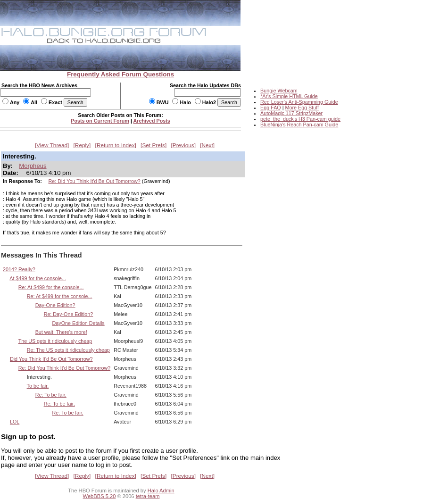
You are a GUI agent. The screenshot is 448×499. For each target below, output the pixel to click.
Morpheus (33, 166)
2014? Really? (19, 269)
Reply (82, 145)
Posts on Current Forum (100, 121)
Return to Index (116, 145)
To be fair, (38, 386)
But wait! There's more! (61, 332)
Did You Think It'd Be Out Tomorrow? (51, 359)
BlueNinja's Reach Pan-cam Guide (299, 125)
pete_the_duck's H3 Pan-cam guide (300, 119)
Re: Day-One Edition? (69, 314)
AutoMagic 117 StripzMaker (291, 113)
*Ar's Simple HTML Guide (289, 96)
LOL (15, 422)
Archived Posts (152, 121)
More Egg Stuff (302, 108)
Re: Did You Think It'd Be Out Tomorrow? (95, 181)
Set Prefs (153, 145)
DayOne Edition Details (79, 323)
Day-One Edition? (55, 305)
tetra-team (148, 496)
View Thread (52, 145)
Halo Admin (161, 491)
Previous (183, 145)
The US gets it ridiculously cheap (55, 341)
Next (207, 145)
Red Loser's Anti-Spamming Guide (299, 102)
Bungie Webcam (279, 91)
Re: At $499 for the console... (51, 287)
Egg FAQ (271, 108)
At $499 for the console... (38, 278)
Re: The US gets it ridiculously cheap (68, 350)
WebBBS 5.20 (100, 496)
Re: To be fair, (51, 395)
